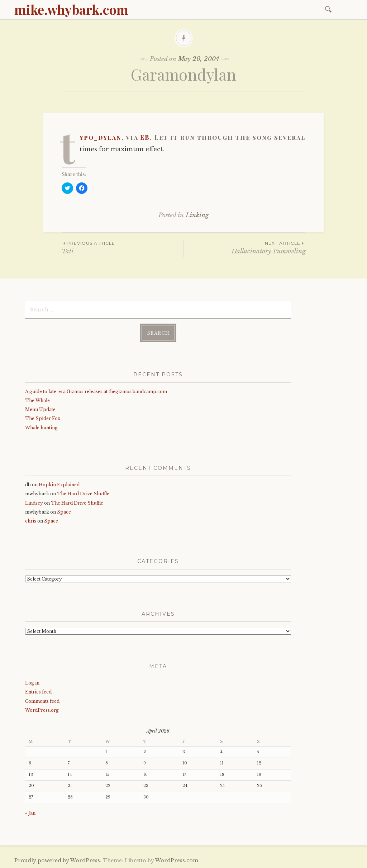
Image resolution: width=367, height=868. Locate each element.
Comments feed (42, 701)
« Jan (30, 813)
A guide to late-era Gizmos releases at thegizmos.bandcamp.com (96, 392)
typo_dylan (101, 137)
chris (31, 521)
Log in (32, 683)
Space (64, 512)
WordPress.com (177, 860)
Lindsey (34, 503)
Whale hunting (41, 428)
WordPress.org (42, 710)
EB (145, 137)
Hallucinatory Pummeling (245, 247)
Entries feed (38, 692)
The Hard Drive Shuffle (83, 494)
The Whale (37, 400)
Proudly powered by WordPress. (58, 860)
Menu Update (40, 409)
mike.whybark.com (71, 9)
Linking (197, 215)
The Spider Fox (43, 418)
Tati (123, 247)
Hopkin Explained (59, 485)
